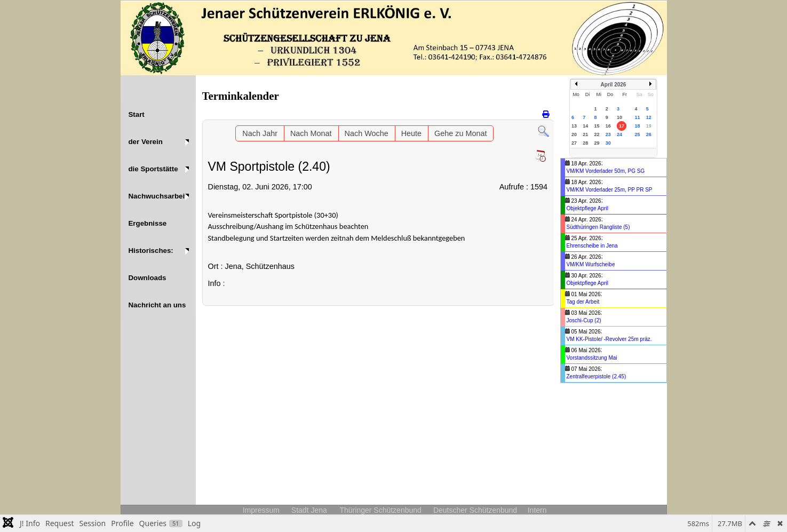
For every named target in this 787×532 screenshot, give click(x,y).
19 (649, 126)
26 (649, 134)
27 (574, 143)
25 (637, 134)
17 (622, 126)
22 (597, 134)
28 (585, 143)
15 (597, 126)
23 (608, 134)
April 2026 (614, 85)
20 (574, 134)
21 (585, 134)
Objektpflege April (587, 208)
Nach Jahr (260, 133)
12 (649, 117)
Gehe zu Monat (460, 133)
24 (619, 134)
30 (608, 143)
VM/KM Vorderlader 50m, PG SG (606, 171)
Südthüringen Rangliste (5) (598, 227)
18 (637, 126)
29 (597, 143)
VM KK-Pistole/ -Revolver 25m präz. (609, 339)
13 (574, 126)
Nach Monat (311, 133)
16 (608, 126)
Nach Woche (367, 133)
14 (585, 126)
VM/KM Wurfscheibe (591, 264)
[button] (158, 142)
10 (619, 117)
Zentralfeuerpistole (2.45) (597, 376)
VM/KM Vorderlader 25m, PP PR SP (610, 190)
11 (637, 117)
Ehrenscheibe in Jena (592, 246)
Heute (411, 133)
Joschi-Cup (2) (584, 320)
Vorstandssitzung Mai (592, 358)
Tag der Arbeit (583, 302)
